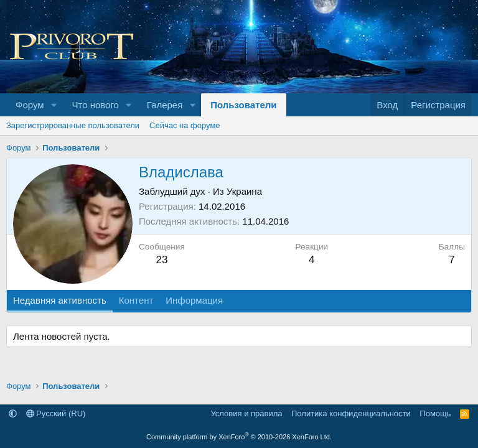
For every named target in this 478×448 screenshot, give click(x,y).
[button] (54, 105)
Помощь (435, 413)
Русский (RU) (56, 413)
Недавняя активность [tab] (60, 300)
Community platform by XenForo (239, 437)
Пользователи (243, 105)
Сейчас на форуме (185, 125)
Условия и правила (246, 413)
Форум (30, 105)
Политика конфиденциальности (351, 413)
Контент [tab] (136, 300)
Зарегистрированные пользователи (73, 125)
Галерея (165, 105)
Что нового (95, 105)
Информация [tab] (194, 300)
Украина (244, 191)
